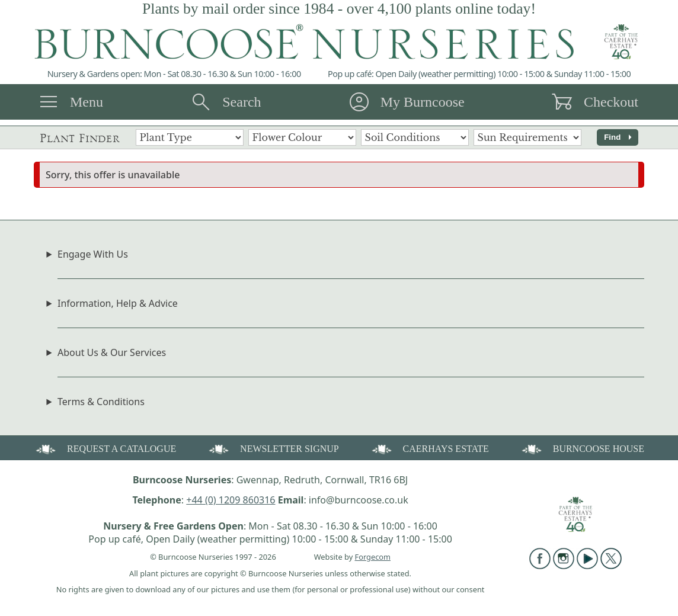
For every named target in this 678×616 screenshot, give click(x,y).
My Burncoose (423, 102)
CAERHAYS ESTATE (429, 448)
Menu (87, 102)
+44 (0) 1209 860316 (231, 500)
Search (242, 102)
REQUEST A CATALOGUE (105, 448)
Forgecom (373, 557)
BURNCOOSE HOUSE (582, 448)
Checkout (611, 102)
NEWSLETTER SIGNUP (273, 448)
